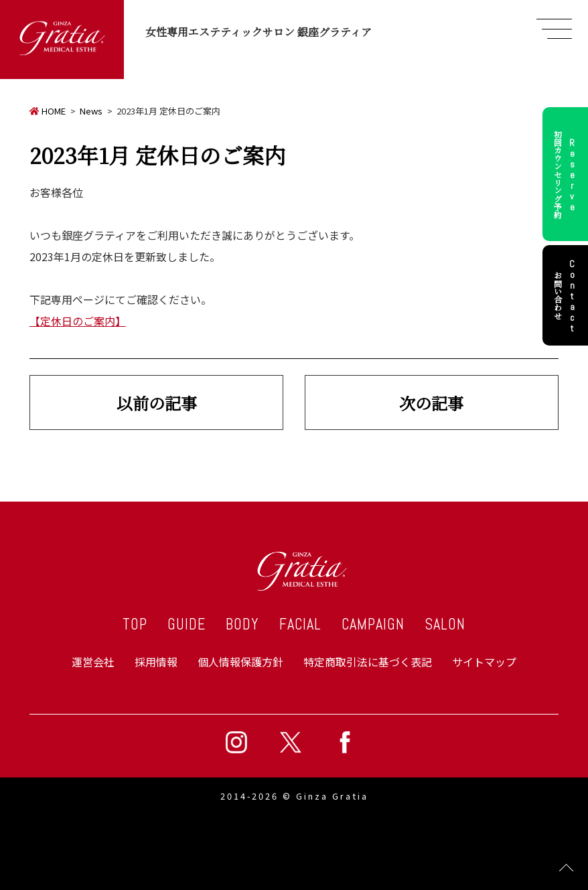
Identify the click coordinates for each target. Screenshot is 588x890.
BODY (242, 624)
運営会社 (93, 662)
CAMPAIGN (373, 624)
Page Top (566, 868)
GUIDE (187, 624)
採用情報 (156, 662)
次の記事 (431, 403)
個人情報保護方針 (240, 662)
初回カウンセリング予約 (567, 174)
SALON (445, 624)
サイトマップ (484, 662)
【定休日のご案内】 (78, 321)
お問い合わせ (567, 295)
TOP (135, 624)
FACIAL (300, 624)
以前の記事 (157, 403)
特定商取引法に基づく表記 (368, 662)
